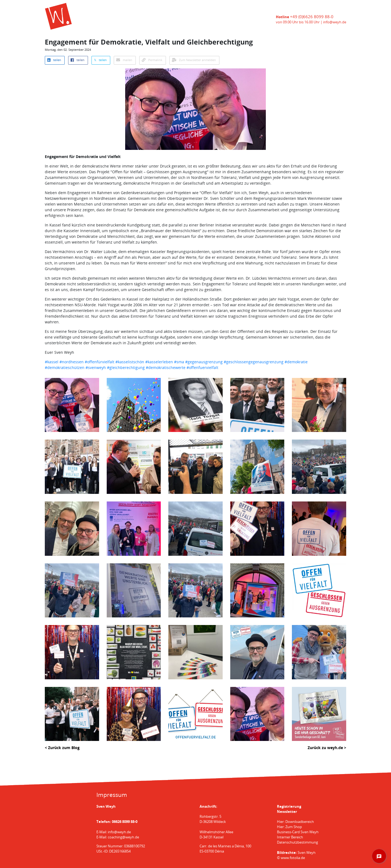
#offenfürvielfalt (100, 362)
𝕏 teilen (100, 60)
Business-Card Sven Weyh (298, 832)
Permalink (152, 60)
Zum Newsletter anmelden (194, 60)
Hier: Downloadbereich (295, 822)
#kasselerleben (159, 362)
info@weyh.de (335, 22)
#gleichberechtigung (126, 367)
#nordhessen (72, 362)
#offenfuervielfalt (202, 367)
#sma (179, 362)
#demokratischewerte (166, 367)
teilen (54, 60)
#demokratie (296, 362)
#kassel (52, 362)
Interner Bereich (290, 837)
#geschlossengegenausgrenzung (254, 362)
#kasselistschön (130, 362)
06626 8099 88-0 (125, 822)
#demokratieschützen (65, 367)
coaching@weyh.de (123, 837)
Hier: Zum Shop (289, 827)
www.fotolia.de (293, 858)
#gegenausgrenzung (204, 362)
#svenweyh (96, 367)
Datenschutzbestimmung (297, 842)
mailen (124, 60)
